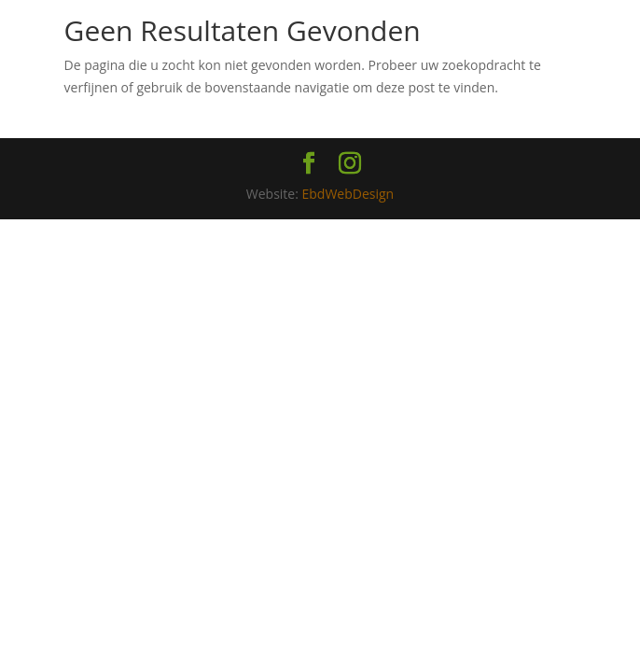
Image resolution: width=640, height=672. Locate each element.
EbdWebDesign (348, 194)
